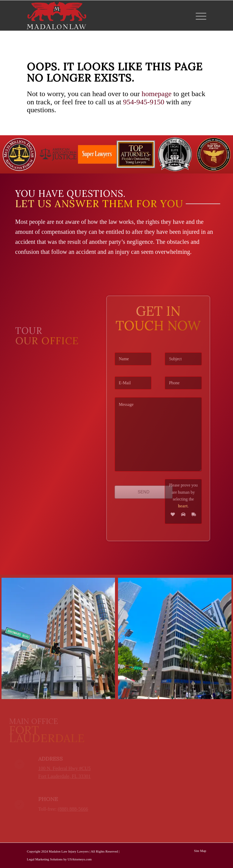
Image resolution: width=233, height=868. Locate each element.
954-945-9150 (144, 102)
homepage (157, 94)
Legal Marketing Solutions (45, 859)
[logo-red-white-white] (57, 15)
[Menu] (199, 15)
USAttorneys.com (80, 859)
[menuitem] (199, 15)
